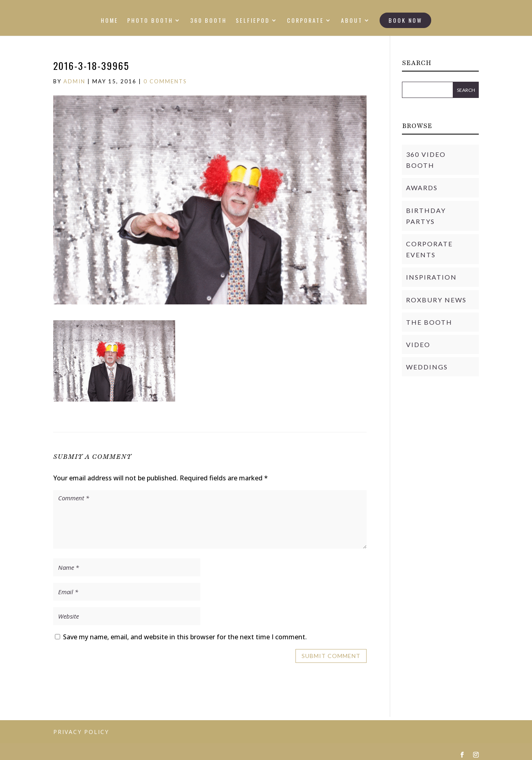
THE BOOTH (429, 322)
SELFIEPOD (253, 21)
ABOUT (352, 21)
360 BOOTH (208, 21)
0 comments (165, 81)
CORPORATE (305, 21)
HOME (110, 21)
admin (74, 81)
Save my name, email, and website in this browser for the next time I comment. (185, 637)
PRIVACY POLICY (81, 732)
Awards (422, 188)
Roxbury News (436, 300)
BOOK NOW (405, 20)
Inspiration (431, 277)
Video (418, 344)
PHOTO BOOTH (150, 21)
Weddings (427, 367)
